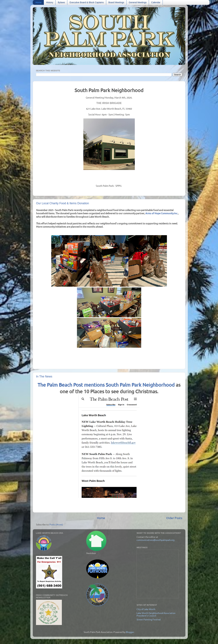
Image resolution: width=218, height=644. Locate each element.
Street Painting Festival (149, 619)
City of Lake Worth (146, 609)
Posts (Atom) (56, 524)
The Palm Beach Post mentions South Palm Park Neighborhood (106, 385)
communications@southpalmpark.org (156, 540)
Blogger (130, 632)
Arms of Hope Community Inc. (162, 213)
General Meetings (138, 2)
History (50, 2)
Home (38, 2)
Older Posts (174, 518)
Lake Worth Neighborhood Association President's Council (156, 614)
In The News (44, 376)
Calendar (156, 2)
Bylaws (61, 2)
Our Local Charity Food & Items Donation (63, 203)
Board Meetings (116, 2)
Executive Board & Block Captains (87, 2)
